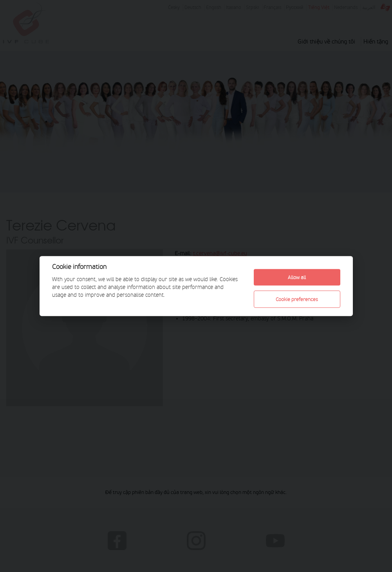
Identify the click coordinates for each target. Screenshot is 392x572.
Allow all (297, 277)
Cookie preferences (297, 299)
